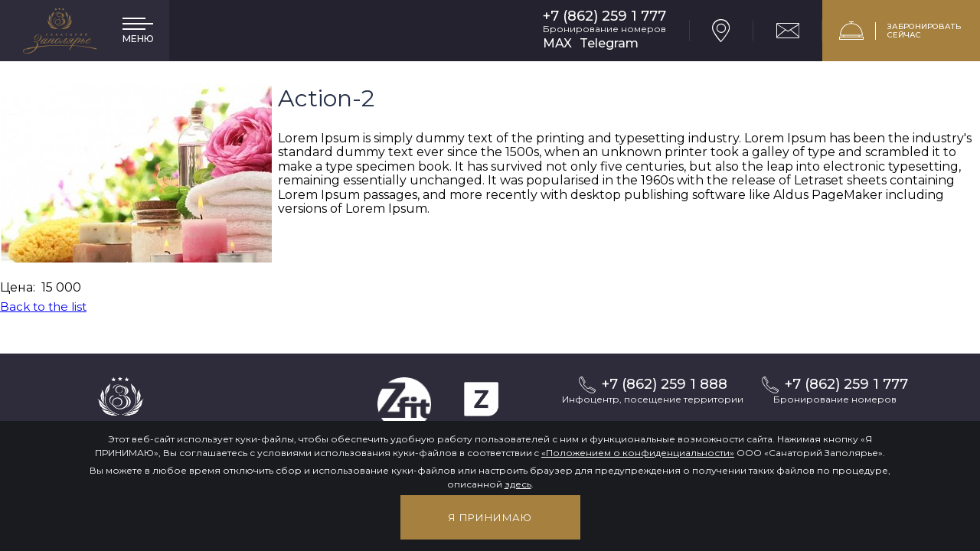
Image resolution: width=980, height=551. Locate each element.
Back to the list (43, 306)
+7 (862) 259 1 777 (604, 16)
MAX (557, 43)
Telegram (609, 43)
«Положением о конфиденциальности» (638, 453)
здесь (518, 484)
